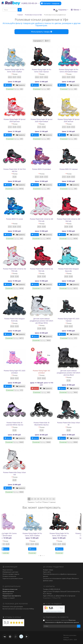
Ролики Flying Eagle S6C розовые (42, 372)
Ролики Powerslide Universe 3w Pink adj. (14, 270)
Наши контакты (8, 570)
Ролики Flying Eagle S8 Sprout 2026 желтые (69, 120)
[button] (61, 10)
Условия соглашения (9, 576)
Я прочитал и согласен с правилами (61, 621)
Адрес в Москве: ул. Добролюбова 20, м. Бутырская (59, 596)
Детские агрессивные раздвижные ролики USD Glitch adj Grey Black (69, 373)
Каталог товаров (51, 3)
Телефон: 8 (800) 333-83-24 (52, 589)
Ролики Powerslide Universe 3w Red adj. (41, 270)
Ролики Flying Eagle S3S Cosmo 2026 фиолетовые (69, 534)
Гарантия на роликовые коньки (13, 578)
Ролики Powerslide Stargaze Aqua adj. (69, 270)
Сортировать (39, 41)
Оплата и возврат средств (11, 574)
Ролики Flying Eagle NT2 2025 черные (69, 320)
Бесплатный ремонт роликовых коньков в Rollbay (18, 609)
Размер (15, 74)
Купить (8, 85)
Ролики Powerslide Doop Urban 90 (69, 424)
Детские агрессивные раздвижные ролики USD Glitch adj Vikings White (41, 321)
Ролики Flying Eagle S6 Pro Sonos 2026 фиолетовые (69, 71)
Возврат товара (48, 570)
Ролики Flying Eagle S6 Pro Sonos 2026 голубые (14, 71)
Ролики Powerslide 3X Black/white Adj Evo (41, 424)
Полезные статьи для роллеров (13, 607)
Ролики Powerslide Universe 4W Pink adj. (41, 220)
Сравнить (20, 85)
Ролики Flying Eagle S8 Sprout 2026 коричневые (42, 120)
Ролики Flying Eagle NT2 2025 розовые (15, 372)
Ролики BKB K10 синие (15, 219)
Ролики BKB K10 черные (69, 169)
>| (54, 499)
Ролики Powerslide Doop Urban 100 (15, 473)
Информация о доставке (10, 572)
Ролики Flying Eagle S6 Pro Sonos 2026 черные (41, 71)
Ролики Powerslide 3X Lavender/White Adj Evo (15, 424)
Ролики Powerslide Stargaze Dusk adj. (14, 320)
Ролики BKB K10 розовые (41, 169)
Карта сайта (47, 572)
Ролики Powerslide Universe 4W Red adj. (69, 220)
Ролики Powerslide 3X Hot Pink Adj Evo (15, 170)
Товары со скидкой (9, 598)
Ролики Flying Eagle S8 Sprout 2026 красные (15, 120)
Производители (8, 594)
